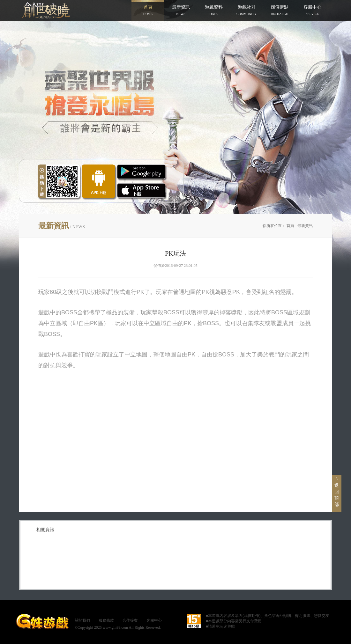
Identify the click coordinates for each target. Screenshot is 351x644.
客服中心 (154, 620)
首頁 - (292, 226)
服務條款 (106, 620)
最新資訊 (305, 226)
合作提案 (130, 620)
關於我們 (82, 620)
